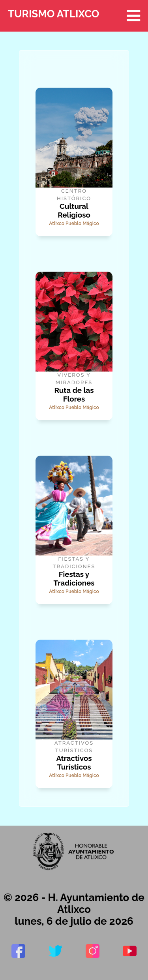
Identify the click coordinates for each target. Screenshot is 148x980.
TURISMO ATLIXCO (74, 16)
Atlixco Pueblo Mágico (74, 223)
